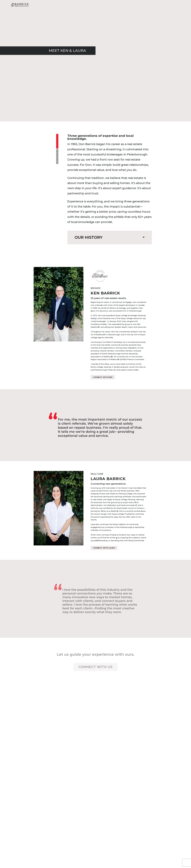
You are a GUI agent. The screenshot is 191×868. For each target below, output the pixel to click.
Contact (170, 5)
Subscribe (130, 766)
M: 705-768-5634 (35, 814)
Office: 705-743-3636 (95, 822)
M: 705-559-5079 (156, 814)
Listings (153, 5)
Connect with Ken (103, 377)
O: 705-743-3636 (35, 817)
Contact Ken (35, 800)
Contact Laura (156, 800)
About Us (116, 5)
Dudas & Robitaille (160, 858)
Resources (135, 5)
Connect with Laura (104, 548)
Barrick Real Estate (43, 858)
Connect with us (96, 667)
